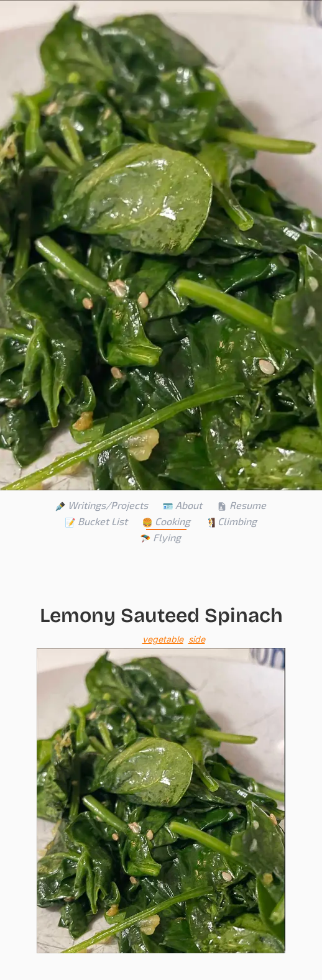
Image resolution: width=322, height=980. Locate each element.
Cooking (166, 521)
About (182, 505)
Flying (161, 537)
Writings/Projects (102, 505)
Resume (241, 505)
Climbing (231, 521)
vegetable (163, 639)
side (197, 639)
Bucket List (96, 521)
